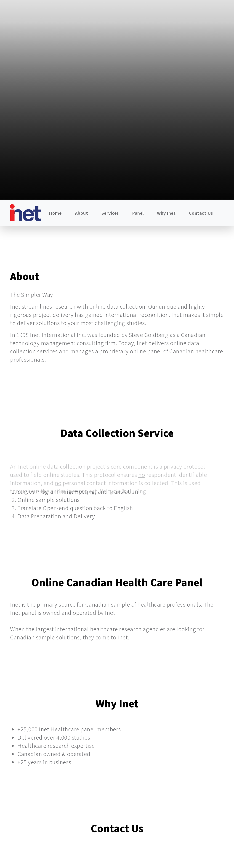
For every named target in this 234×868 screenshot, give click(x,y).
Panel (138, 213)
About (82, 213)
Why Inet (166, 213)
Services (110, 213)
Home (55, 213)
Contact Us (201, 213)
